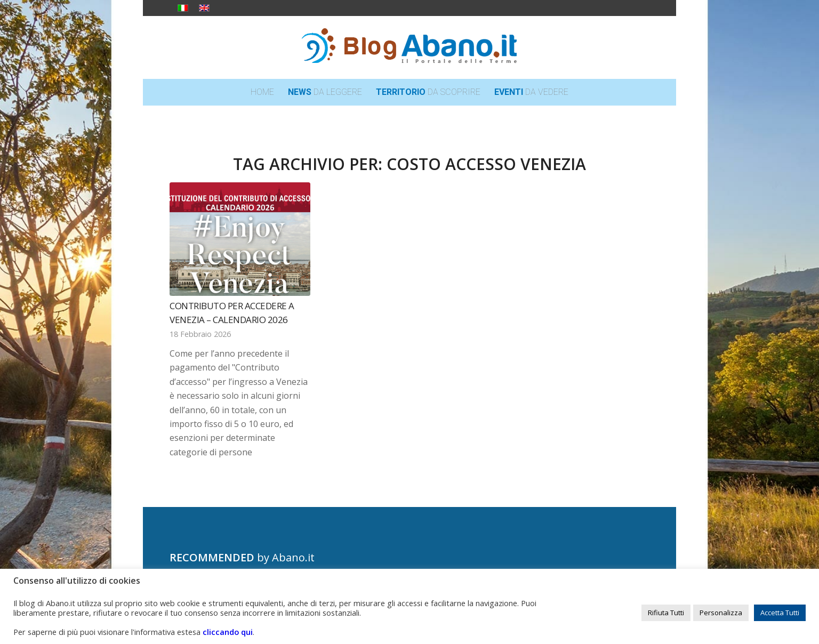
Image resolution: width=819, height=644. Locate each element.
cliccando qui (228, 632)
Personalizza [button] (721, 613)
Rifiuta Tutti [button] (666, 613)
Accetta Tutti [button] (780, 613)
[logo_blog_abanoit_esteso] (409, 47)
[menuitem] (262, 92)
